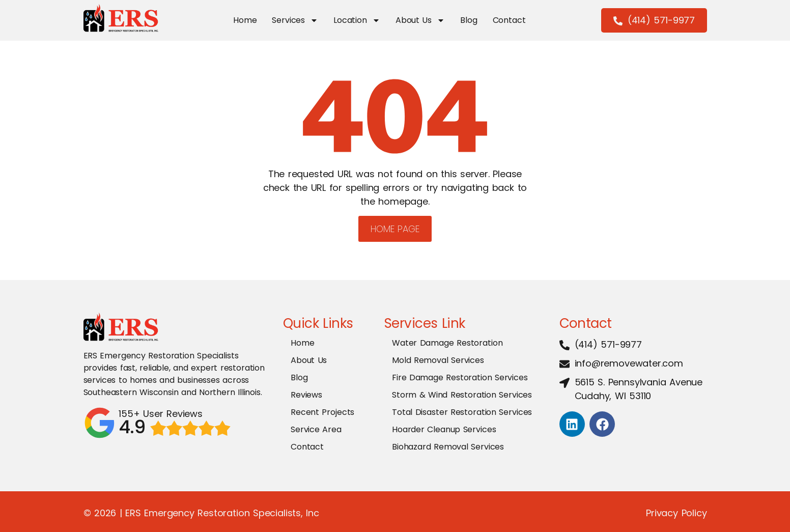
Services (294, 20)
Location (356, 20)
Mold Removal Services (438, 360)
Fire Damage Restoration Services (460, 377)
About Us (419, 20)
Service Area (316, 429)
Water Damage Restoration (447, 343)
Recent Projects (322, 412)
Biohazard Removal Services (448, 447)
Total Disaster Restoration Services (462, 412)
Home (244, 20)
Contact (508, 20)
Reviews (306, 395)
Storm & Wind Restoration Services (462, 395)
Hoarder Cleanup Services (444, 429)
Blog (468, 20)
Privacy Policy (676, 513)
